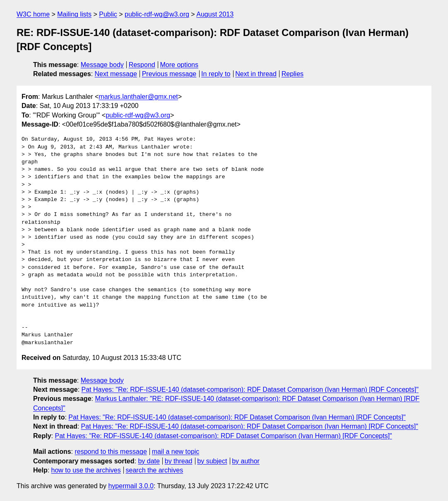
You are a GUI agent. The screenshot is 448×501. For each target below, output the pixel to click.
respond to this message (111, 452)
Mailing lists (74, 14)
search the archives (155, 470)
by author (246, 461)
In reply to (216, 74)
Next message (116, 74)
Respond (142, 65)
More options (179, 65)
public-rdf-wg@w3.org (157, 14)
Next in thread (256, 74)
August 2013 (215, 14)
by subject (212, 461)
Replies (293, 74)
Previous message (169, 74)
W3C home (33, 14)
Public (108, 14)
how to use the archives (86, 470)
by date (149, 461)
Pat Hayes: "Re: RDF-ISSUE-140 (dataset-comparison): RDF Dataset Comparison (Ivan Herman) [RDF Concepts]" (250, 390)
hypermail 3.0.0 (131, 486)
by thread (179, 461)
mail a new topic (176, 452)
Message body (102, 65)
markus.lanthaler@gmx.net (138, 97)
